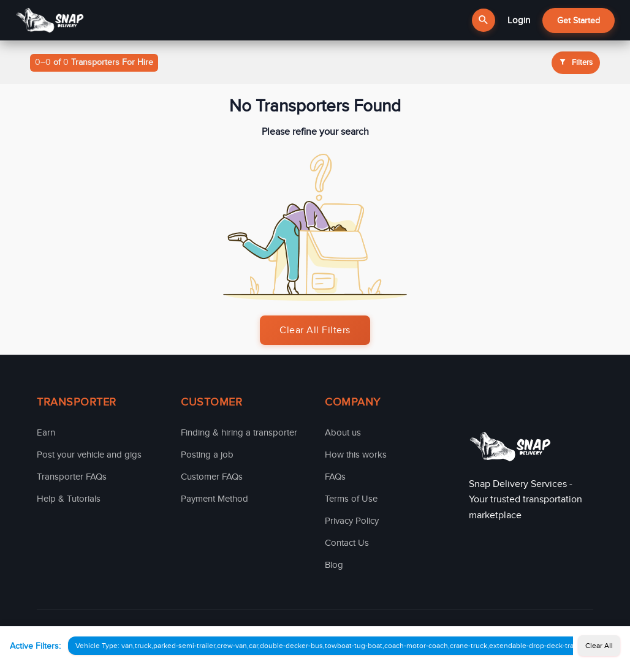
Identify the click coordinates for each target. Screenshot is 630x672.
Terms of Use (351, 499)
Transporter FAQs (72, 477)
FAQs (335, 477)
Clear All (599, 646)
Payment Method (214, 499)
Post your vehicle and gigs (89, 455)
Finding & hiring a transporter (239, 432)
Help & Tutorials (69, 499)
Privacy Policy (352, 521)
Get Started (579, 21)
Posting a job (207, 455)
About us (343, 432)
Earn (46, 432)
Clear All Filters (315, 330)
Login (519, 20)
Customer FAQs (212, 477)
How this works (356, 455)
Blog (334, 565)
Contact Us (347, 543)
